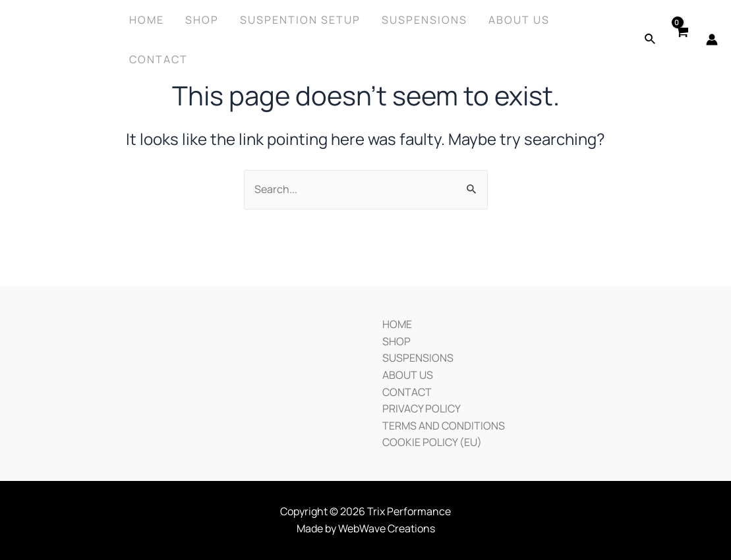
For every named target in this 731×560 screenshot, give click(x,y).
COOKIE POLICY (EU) (432, 442)
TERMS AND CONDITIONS (444, 426)
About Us (519, 20)
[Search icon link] (651, 40)
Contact (159, 59)
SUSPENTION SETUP (300, 20)
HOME (397, 324)
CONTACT (407, 392)
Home (147, 20)
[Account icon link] (712, 40)
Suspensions (424, 20)
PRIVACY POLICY (422, 408)
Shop (202, 20)
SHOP (396, 341)
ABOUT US (408, 375)
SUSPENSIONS (418, 358)
